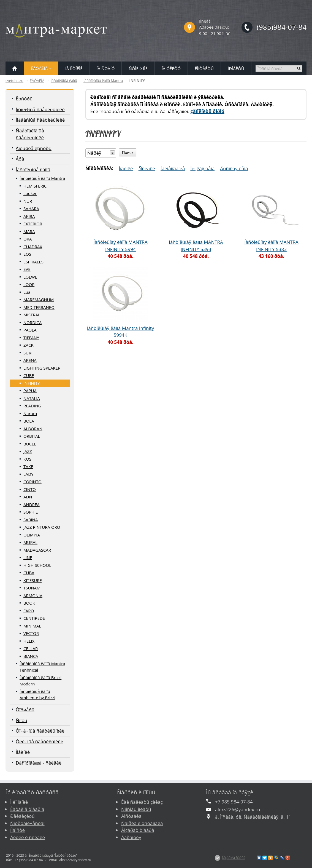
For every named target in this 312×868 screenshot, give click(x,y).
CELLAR (31, 648)
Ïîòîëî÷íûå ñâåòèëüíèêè (40, 109)
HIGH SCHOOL (37, 565)
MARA (29, 231)
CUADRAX (33, 247)
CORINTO (32, 482)
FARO (29, 611)
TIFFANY (31, 338)
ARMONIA (33, 595)
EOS (27, 254)
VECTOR (31, 633)
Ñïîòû (21, 720)
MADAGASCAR (37, 550)
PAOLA (30, 330)
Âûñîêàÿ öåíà (234, 168)
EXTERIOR (33, 224)
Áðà (20, 159)
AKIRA (29, 216)
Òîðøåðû (25, 710)
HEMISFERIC (35, 186)
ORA (28, 239)
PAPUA (30, 391)
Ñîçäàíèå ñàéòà (234, 858)
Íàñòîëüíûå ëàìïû (64, 81)
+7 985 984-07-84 (234, 802)
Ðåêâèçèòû (22, 816)
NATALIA (32, 398)
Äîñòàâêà (131, 816)
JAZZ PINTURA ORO (42, 527)
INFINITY (32, 383)
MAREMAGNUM (39, 300)
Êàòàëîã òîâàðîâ (27, 809)
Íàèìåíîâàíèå (173, 168)
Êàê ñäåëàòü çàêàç (142, 802)
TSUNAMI (32, 588)
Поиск (128, 152)
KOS (27, 459)
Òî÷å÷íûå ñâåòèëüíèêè (40, 731)
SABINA (31, 520)
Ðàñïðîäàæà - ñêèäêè (39, 763)
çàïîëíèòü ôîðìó (207, 111)
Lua (27, 292)
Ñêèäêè (147, 168)
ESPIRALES (33, 262)
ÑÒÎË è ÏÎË (138, 68)
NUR (28, 201)
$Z (217, 858)
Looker (30, 193)
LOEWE (30, 277)
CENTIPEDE (34, 618)
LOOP (29, 284)
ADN (28, 497)
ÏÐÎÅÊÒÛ (236, 68)
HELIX (29, 641)
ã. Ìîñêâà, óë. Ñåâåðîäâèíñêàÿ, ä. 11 (253, 817)
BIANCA (31, 656)
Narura (30, 413)
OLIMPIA (32, 535)
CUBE (29, 375)
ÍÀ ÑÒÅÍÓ (106, 68)
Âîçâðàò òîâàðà (138, 830)
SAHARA (31, 209)
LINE (28, 557)
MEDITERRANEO (39, 307)
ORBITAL (32, 436)
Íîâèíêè (23, 752)
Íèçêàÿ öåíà (202, 168)
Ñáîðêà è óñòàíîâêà (142, 823)
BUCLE (30, 444)
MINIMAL (32, 626)
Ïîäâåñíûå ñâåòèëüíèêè (40, 120)
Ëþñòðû (24, 99)
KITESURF (32, 580)
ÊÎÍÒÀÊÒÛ (204, 68)
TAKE (28, 466)
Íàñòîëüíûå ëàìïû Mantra (103, 81)
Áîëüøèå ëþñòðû (34, 148)
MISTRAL (32, 315)
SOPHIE (31, 512)
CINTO (30, 489)
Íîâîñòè (17, 830)
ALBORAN (33, 429)
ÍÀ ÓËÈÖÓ (171, 68)
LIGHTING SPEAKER (42, 368)
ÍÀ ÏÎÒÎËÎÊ (74, 68)
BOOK (29, 603)
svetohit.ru (14, 81)
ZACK (29, 345)
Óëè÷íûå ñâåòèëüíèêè (40, 742)
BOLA (29, 421)
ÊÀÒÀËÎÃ (37, 81)
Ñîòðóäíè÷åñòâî (27, 823)
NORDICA (32, 322)
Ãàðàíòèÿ (131, 837)
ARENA (30, 360)
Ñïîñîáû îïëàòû (136, 809)
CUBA (29, 573)
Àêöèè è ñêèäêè (28, 837)
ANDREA (32, 504)
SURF (28, 353)
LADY (29, 474)
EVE (27, 269)
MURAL (30, 542)
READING (32, 406)
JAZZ (28, 451)
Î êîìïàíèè (19, 802)
